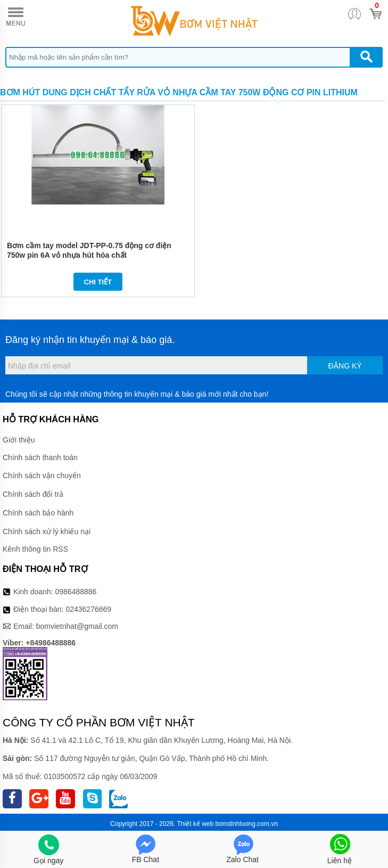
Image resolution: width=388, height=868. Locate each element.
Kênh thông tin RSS (35, 549)
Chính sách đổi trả (33, 494)
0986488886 (76, 592)
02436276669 (88, 609)
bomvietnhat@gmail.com (77, 626)
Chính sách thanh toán (40, 457)
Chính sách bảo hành (38, 513)
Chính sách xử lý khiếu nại (47, 531)
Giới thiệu (19, 440)
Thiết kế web (195, 824)
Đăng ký (345, 366)
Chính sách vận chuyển (42, 476)
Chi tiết (98, 282)
